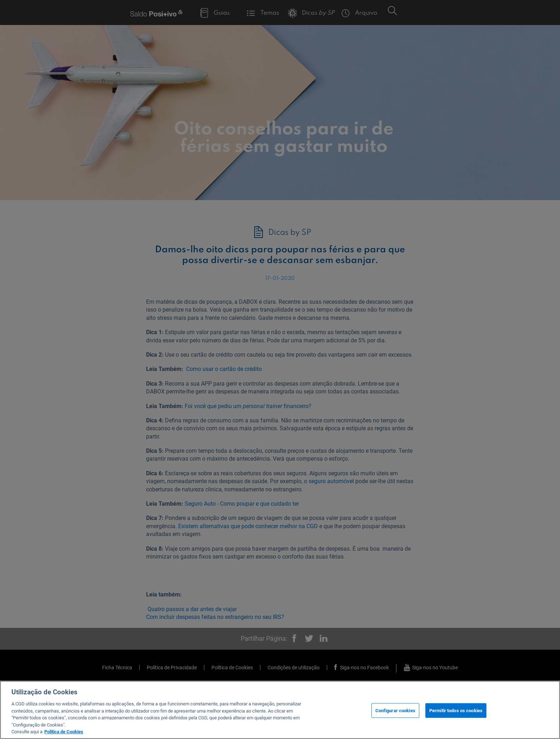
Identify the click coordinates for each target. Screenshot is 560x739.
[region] (280, 710)
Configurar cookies (395, 710)
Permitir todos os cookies (456, 710)
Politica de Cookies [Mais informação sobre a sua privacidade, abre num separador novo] (64, 732)
